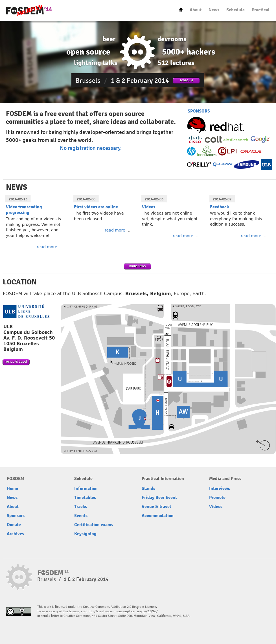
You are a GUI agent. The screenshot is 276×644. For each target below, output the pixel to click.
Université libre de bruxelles (26, 311)
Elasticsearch (236, 140)
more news (137, 266)
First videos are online (96, 207)
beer (109, 39)
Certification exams (94, 525)
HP (191, 151)
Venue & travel (156, 507)
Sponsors (16, 516)
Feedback (219, 207)
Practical (261, 10)
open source (88, 52)
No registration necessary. (91, 148)
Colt (213, 139)
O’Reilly (199, 165)
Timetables (85, 498)
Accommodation (158, 516)
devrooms (172, 39)
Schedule (236, 10)
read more (47, 247)
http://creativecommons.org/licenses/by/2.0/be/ (123, 611)
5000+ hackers (189, 52)
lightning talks (96, 63)
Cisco (195, 139)
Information (86, 489)
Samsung (247, 165)
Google (260, 139)
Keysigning (85, 534)
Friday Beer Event (159, 498)
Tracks (81, 507)
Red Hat (215, 126)
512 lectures (176, 63)
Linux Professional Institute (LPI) (228, 151)
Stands (148, 489)
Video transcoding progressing (24, 210)
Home (181, 9)
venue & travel (16, 361)
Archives (15, 534)
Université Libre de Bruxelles (266, 165)
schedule (186, 80)
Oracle (251, 151)
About (196, 10)
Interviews (220, 489)
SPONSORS (199, 111)
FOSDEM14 (29, 11)
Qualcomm (223, 165)
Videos (149, 207)
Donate (14, 525)
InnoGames (207, 151)
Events (81, 516)
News (214, 10)
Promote (217, 498)
